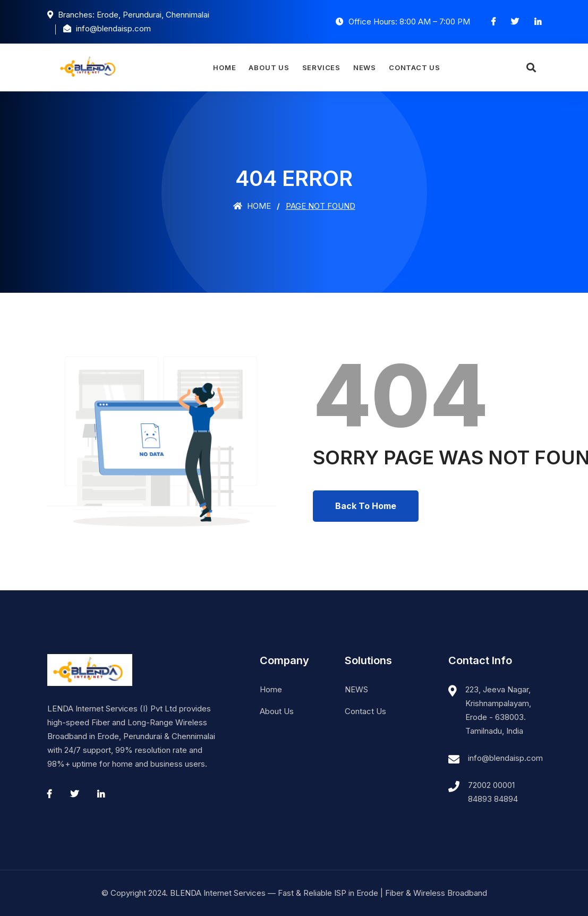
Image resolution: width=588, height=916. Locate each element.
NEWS (365, 67)
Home (224, 67)
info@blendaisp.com (505, 758)
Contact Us (415, 67)
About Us (269, 67)
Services (321, 67)
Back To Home (366, 506)
